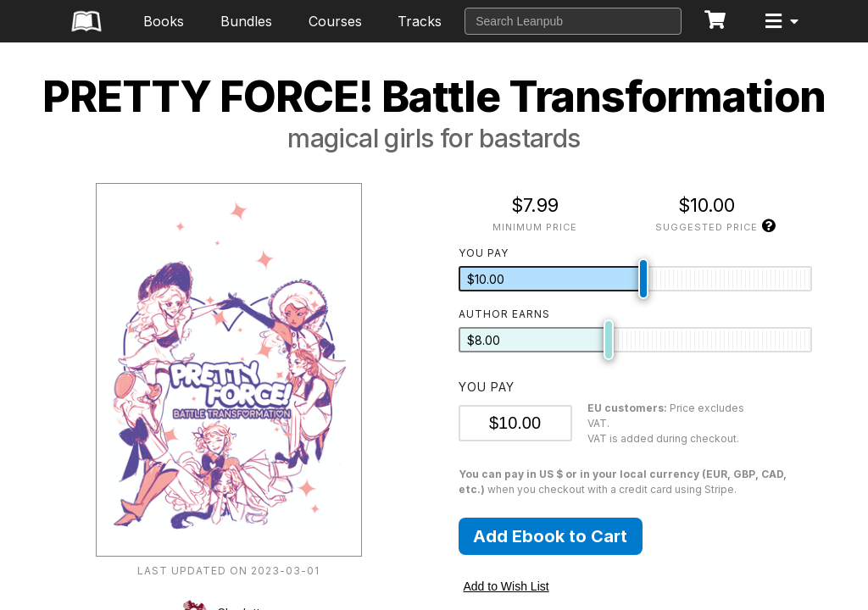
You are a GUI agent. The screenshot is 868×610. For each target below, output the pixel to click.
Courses (335, 21)
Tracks (420, 21)
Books (164, 21)
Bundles (246, 21)
